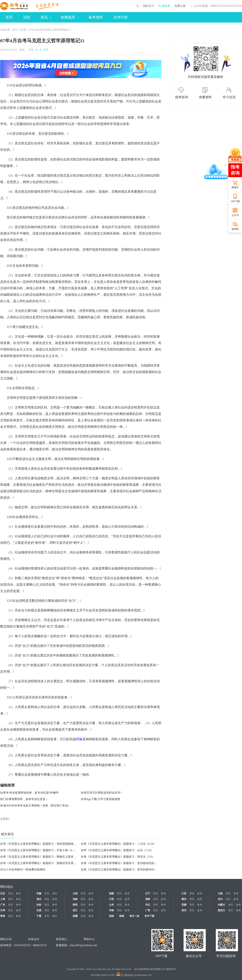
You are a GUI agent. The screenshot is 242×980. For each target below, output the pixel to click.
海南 (75, 899)
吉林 (39, 905)
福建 (111, 893)
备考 (18, 893)
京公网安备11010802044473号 (134, 975)
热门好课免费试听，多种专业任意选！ (24, 799)
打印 (45, 50)
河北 (148, 905)
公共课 (23, 30)
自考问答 (121, 17)
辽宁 (148, 893)
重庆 (184, 899)
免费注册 (180, 6)
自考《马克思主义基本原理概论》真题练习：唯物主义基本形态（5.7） (44, 857)
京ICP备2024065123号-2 (103, 975)
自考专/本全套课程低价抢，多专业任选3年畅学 (30, 793)
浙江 (75, 910)
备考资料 (96, 17)
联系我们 (61, 939)
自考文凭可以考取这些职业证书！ (102, 793)
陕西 (75, 905)
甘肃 (39, 910)
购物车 (235, 187)
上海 (3, 899)
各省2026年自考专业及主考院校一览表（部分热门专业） (35, 806)
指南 (111, 916)
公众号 (235, 215)
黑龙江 (221, 910)
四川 (220, 899)
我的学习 (149, 6)
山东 (111, 905)
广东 (3, 905)
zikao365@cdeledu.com (84, 945)
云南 (220, 893)
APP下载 (235, 201)
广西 (148, 910)
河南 (111, 910)
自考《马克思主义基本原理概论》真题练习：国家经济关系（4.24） (42, 863)
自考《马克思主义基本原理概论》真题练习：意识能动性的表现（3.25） (126, 863)
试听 (27, 17)
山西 (75, 893)
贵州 (184, 910)
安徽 (39, 893)
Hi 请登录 (164, 6)
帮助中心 (89, 939)
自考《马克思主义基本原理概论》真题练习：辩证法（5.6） (118, 857)
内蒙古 (221, 905)
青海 (3, 916)
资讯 (46, 17)
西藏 (184, 905)
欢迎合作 (34, 939)
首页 (9, 17)
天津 (3, 910)
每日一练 (134, 916)
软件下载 (150, 916)
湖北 (39, 899)
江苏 (184, 893)
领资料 (235, 229)
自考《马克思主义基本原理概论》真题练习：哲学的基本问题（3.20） (124, 870)
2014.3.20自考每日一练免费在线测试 (23, 870)
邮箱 (122, 916)
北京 (3, 893)
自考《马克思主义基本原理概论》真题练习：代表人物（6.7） (39, 850)
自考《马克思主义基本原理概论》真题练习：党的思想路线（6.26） (42, 844)
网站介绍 (6, 939)
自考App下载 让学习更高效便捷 (101, 799)
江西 (111, 899)
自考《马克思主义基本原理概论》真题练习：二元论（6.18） (119, 844)
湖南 (148, 899)
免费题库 (70, 17)
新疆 (75, 916)
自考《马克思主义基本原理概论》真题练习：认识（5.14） (117, 850)
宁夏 (39, 916)
